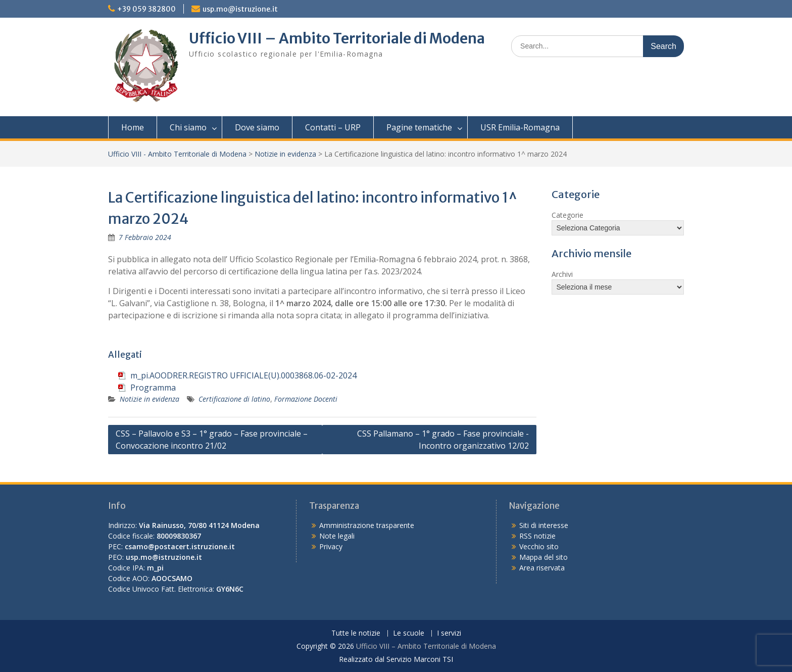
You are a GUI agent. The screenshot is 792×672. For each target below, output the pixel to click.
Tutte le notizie (356, 633)
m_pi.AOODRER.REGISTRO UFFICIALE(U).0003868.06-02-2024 (243, 375)
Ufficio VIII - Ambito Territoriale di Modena (177, 154)
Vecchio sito (539, 546)
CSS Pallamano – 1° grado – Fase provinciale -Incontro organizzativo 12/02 (443, 440)
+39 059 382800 (146, 9)
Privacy (331, 546)
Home (133, 127)
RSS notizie (537, 536)
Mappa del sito (543, 557)
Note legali (337, 536)
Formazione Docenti (306, 399)
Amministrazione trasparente (367, 525)
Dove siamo (257, 127)
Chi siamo (188, 127)
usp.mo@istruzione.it (240, 9)
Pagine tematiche (419, 127)
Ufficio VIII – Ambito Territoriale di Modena (337, 38)
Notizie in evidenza (285, 154)
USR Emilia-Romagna (520, 127)
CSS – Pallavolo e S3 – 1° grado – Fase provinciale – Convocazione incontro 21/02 (212, 440)
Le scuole (409, 633)
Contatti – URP (333, 127)
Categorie (567, 215)
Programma (153, 388)
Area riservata (542, 568)
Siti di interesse (544, 525)
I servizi (449, 633)
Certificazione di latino (234, 399)
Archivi (562, 274)
